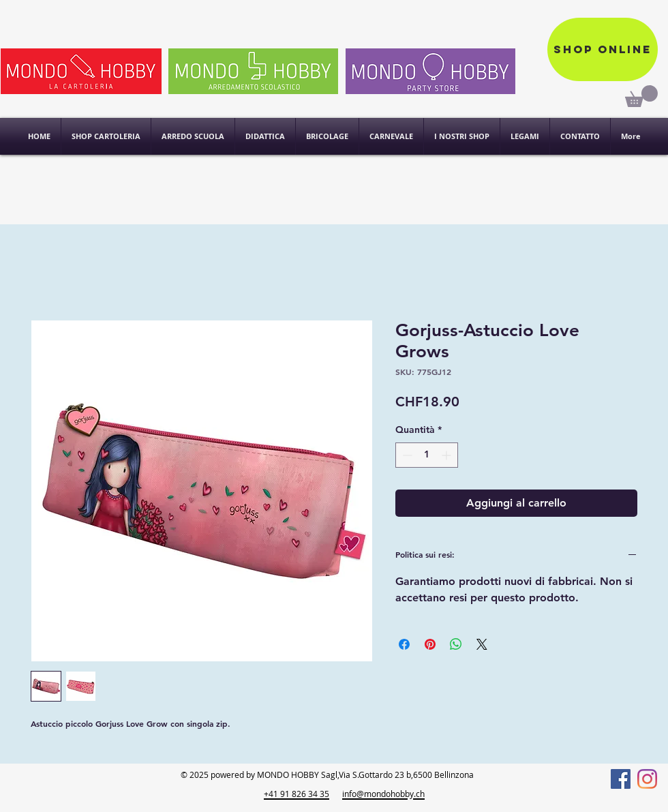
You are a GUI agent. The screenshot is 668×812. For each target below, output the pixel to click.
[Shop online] (603, 49)
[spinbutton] (427, 455)
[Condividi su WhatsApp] (456, 644)
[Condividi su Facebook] (404, 644)
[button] (462, 136)
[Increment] (447, 455)
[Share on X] (482, 644)
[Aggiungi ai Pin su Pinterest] (430, 644)
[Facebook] (621, 779)
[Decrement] (406, 455)
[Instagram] (647, 779)
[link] (641, 96)
